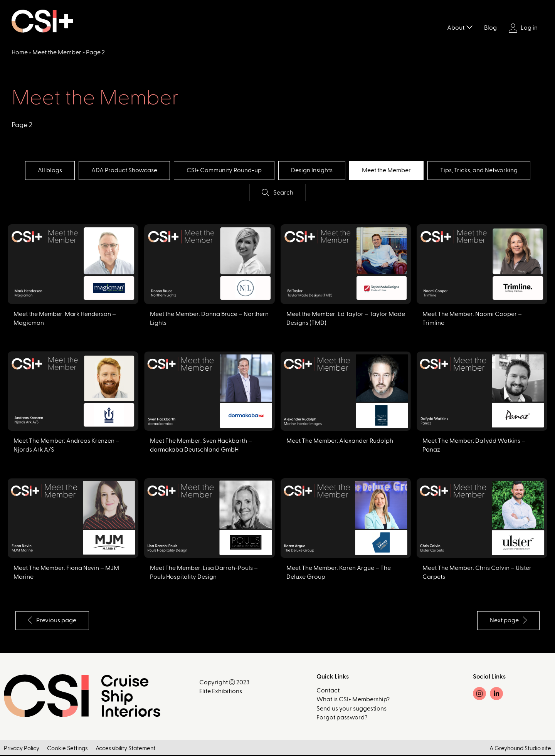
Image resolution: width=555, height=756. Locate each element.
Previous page (54, 620)
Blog (490, 28)
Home (20, 52)
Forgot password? (342, 718)
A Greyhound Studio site (520, 749)
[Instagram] (479, 694)
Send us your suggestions (351, 709)
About (456, 28)
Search (277, 192)
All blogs (42, 170)
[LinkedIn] (496, 694)
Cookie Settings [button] (67, 749)
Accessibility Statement (125, 749)
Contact (328, 691)
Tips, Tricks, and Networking (487, 170)
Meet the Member (57, 52)
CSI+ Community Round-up (223, 170)
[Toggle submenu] (469, 27)
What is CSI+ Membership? (353, 700)
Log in (523, 28)
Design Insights (313, 170)
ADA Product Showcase (120, 170)
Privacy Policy (22, 749)
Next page (507, 620)
